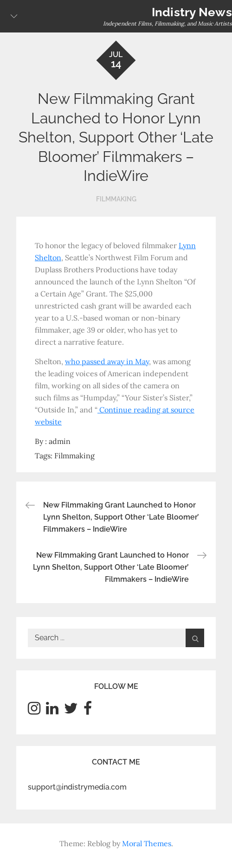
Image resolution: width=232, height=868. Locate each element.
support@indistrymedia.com (77, 787)
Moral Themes (147, 843)
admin (60, 441)
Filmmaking (116, 199)
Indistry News (192, 12)
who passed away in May (107, 361)
